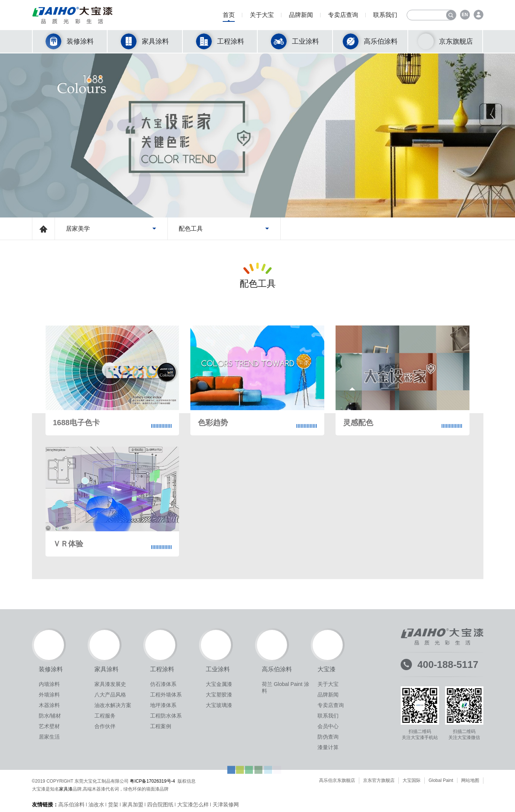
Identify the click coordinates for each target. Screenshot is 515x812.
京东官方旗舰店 (379, 780)
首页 (229, 17)
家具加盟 (133, 804)
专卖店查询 (343, 17)
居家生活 (49, 737)
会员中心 (328, 726)
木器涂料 (49, 705)
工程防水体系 (166, 716)
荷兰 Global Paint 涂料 (286, 687)
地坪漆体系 (163, 705)
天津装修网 (226, 804)
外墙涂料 (49, 695)
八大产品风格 (110, 695)
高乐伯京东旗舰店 (337, 780)
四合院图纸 (160, 804)
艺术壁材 (49, 726)
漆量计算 (328, 747)
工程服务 (105, 716)
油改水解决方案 (113, 705)
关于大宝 (262, 17)
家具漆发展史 (110, 684)
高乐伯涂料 (71, 804)
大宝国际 (412, 780)
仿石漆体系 (163, 684)
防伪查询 (328, 737)
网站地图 (470, 780)
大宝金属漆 (219, 684)
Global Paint (441, 780)
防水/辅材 (50, 716)
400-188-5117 (448, 665)
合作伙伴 (105, 726)
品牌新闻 (301, 17)
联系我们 (385, 17)
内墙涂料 (49, 684)
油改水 (96, 804)
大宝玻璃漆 (219, 705)
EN (465, 15)
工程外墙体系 (166, 695)
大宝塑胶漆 (219, 695)
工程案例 (161, 726)
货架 (113, 804)
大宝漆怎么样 (193, 804)
